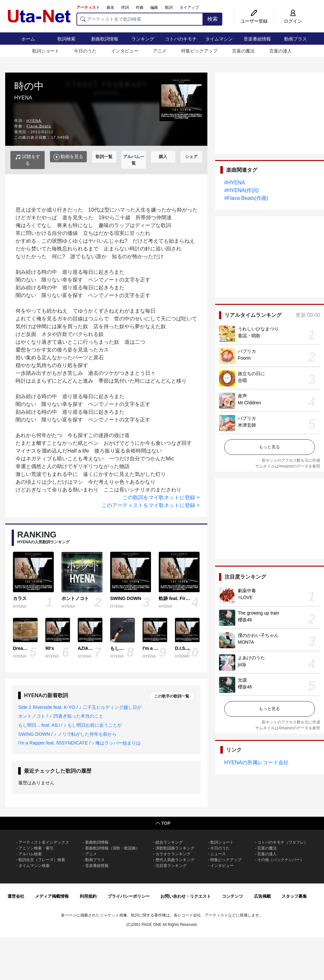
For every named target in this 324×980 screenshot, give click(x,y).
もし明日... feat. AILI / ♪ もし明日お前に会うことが (70, 725)
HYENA (34, 121)
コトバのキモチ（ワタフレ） (283, 842)
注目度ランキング (171, 866)
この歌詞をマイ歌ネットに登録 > (161, 497)
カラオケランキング (173, 854)
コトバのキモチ (181, 39)
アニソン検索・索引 (36, 848)
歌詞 (169, 7)
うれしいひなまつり (258, 329)
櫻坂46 (245, 620)
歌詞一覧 (104, 157)
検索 (213, 19)
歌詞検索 (66, 39)
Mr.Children (249, 403)
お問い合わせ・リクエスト (186, 896)
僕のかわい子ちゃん (258, 635)
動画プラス (295, 39)
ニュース (218, 854)
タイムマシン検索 (34, 866)
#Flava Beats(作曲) (246, 198)
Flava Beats (39, 126)
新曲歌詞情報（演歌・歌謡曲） (112, 848)
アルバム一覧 (134, 160)
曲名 (110, 7)
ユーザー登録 (254, 21)
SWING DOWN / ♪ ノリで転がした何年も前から (67, 734)
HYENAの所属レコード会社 (256, 762)
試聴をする (28, 160)
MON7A (246, 642)
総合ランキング (169, 842)
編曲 (154, 7)
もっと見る (269, 447)
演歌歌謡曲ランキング (175, 848)
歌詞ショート (46, 51)
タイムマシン (219, 39)
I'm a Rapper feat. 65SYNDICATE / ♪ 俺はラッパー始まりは (79, 743)
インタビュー (125, 51)
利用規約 (88, 896)
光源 (242, 680)
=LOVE (245, 597)
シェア (191, 157)
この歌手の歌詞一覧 (172, 696)
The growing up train (259, 613)
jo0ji (242, 664)
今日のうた (85, 51)
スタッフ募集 (294, 896)
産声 (242, 396)
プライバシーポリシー (129, 896)
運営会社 (16, 896)
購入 (163, 157)
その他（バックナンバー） (281, 860)
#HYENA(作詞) (242, 190)
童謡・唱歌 (249, 336)
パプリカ (247, 351)
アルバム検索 (30, 854)
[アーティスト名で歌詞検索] (140, 19)
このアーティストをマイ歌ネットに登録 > (151, 505)
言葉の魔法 (243, 51)
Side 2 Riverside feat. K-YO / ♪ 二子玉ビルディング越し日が (80, 707)
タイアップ (189, 7)
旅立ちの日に (251, 374)
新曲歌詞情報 (105, 39)
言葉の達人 (281, 51)
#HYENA (235, 183)
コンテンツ (232, 896)
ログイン (293, 21)
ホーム (28, 39)
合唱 (242, 380)
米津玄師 (247, 425)
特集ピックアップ (199, 51)
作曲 (140, 7)
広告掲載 (262, 896)
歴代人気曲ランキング (175, 860)
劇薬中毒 (247, 591)
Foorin (244, 358)
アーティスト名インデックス (44, 842)
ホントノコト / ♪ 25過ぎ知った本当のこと (61, 716)
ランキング (143, 39)
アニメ (160, 51)
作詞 (125, 7)
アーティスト (88, 7)
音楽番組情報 (257, 39)
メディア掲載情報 (52, 896)
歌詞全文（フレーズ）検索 (42, 860)
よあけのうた (251, 658)
